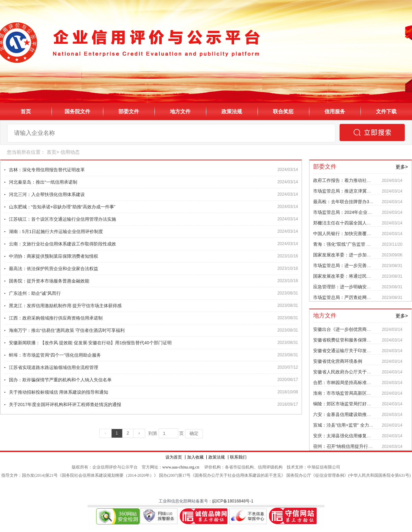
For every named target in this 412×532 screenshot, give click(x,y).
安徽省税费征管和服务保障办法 (344, 340)
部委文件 (129, 111)
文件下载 (386, 111)
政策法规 (232, 111)
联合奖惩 (283, 111)
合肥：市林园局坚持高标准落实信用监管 (353, 383)
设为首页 (174, 457)
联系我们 (238, 457)
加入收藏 (195, 457)
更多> (402, 167)
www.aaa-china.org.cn (181, 467)
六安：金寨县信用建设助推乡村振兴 (349, 414)
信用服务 (335, 111)
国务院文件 (77, 111)
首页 (26, 111)
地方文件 (180, 111)
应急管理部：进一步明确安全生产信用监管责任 (360, 287)
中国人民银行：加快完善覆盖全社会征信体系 (358, 234)
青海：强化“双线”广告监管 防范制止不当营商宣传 (362, 244)
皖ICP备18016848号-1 (233, 501)
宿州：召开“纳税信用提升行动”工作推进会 (355, 446)
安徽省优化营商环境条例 (338, 361)
